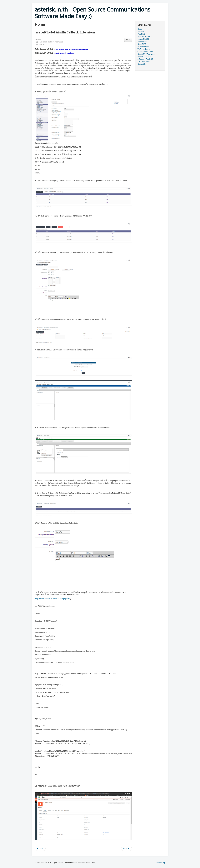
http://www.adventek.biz (64, 53)
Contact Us (142, 64)
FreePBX (141, 34)
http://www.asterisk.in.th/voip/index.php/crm (53, 599)
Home (140, 29)
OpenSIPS (142, 44)
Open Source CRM (145, 52)
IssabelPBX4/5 (143, 39)
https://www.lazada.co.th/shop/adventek (71, 49)
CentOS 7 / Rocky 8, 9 (146, 54)
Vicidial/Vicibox (143, 47)
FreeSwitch (142, 42)
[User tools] (128, 40)
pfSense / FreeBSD (145, 59)
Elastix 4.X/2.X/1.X (145, 37)
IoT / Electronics (144, 62)
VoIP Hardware (144, 49)
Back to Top (161, 863)
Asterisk (141, 32)
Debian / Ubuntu (144, 57)
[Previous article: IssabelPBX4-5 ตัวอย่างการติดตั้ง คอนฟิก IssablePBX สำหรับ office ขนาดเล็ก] (40, 849)
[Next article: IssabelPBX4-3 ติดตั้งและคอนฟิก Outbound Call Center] (127, 849)
